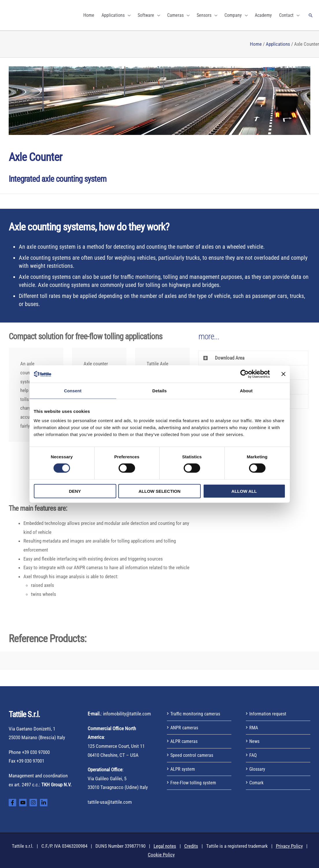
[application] (128, 15)
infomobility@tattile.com (127, 714)
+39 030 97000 (36, 752)
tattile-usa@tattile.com (110, 802)
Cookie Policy (161, 855)
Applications (278, 44)
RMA (254, 728)
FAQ (253, 755)
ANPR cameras (185, 728)
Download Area (230, 358)
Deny (75, 491)
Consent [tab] (73, 391)
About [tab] (246, 391)
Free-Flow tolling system (194, 783)
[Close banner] (283, 374)
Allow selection (159, 491)
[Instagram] (33, 803)
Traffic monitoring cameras (197, 714)
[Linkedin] (44, 803)
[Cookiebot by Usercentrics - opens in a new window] (245, 374)
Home (256, 44)
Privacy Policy (289, 846)
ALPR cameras (185, 741)
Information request (269, 714)
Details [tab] (160, 391)
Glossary (258, 769)
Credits (191, 846)
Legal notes (165, 846)
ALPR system (183, 769)
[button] (311, 15)
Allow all (244, 491)
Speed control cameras (193, 755)
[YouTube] (23, 803)
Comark (257, 783)
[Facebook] (12, 803)
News (255, 741)
